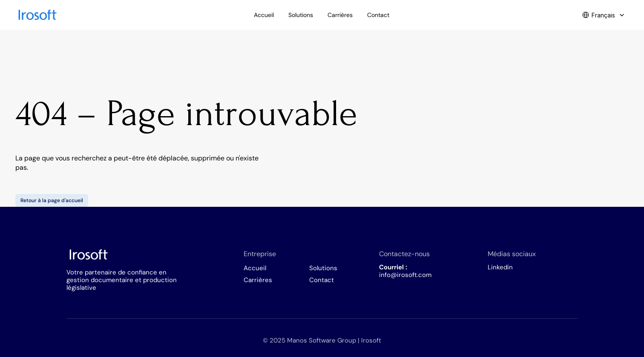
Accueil (255, 268)
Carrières (258, 280)
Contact (322, 280)
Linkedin (500, 267)
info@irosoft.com (405, 275)
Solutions (323, 268)
